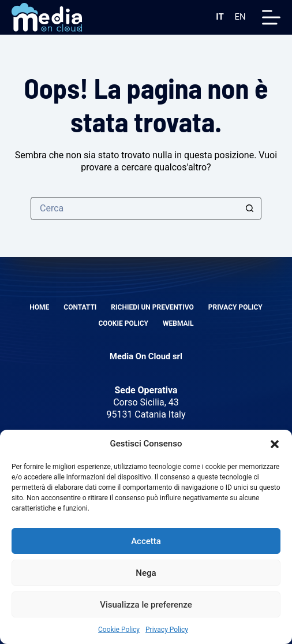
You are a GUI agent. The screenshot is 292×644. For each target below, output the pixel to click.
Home (39, 307)
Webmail (178, 323)
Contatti (80, 307)
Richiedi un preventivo (152, 307)
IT (220, 17)
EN (240, 17)
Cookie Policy (119, 630)
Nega (146, 573)
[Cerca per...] (134, 209)
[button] (275, 444)
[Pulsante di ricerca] (250, 209)
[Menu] (271, 17)
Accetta (146, 541)
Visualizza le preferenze (146, 605)
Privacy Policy (167, 630)
